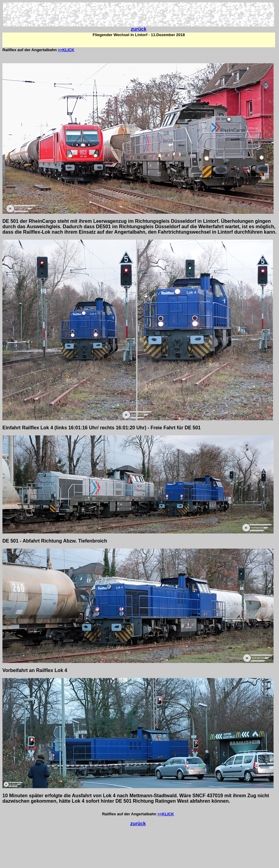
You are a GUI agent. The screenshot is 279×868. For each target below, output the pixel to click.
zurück (139, 29)
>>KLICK (66, 50)
